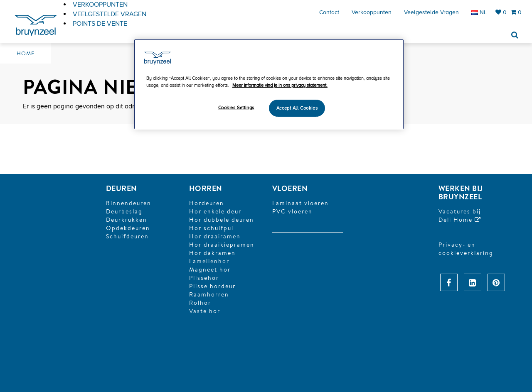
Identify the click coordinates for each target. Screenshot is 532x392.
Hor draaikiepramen (222, 245)
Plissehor (204, 278)
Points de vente (100, 24)
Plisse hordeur (212, 286)
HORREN (206, 188)
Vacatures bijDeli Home (460, 216)
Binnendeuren (129, 203)
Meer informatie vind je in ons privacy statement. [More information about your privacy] (280, 85)
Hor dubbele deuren (222, 220)
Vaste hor (205, 311)
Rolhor (200, 303)
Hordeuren (207, 203)
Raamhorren (209, 294)
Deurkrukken (127, 220)
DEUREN (122, 188)
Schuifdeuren (127, 236)
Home (26, 53)
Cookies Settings (236, 108)
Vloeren (290, 188)
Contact (329, 12)
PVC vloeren (292, 211)
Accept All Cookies (297, 108)
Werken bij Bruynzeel (461, 192)
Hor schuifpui (211, 228)
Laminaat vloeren (300, 203)
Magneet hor (210, 269)
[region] (269, 84)
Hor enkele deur (215, 211)
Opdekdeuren (128, 228)
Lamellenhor (209, 261)
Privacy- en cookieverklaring (466, 249)
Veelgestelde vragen (431, 12)
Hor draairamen (215, 236)
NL (479, 12)
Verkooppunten (372, 12)
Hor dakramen (212, 253)
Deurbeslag (124, 211)
